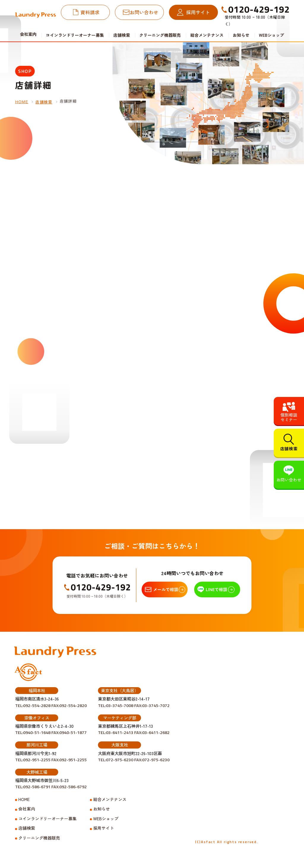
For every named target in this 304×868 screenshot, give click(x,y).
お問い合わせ (144, 12)
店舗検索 (122, 35)
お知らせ (241, 35)
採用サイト (198, 12)
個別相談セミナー (289, 417)
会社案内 (27, 809)
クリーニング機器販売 (160, 35)
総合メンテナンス (207, 35)
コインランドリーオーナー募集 (75, 35)
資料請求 (90, 12)
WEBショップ (271, 35)
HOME (22, 102)
